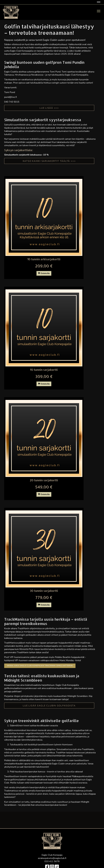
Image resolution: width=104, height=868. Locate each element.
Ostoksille (44, 273)
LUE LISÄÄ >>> (49, 108)
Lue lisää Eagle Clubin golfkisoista (49, 706)
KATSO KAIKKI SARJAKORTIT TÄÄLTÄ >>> (49, 161)
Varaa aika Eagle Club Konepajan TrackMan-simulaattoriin (40, 666)
